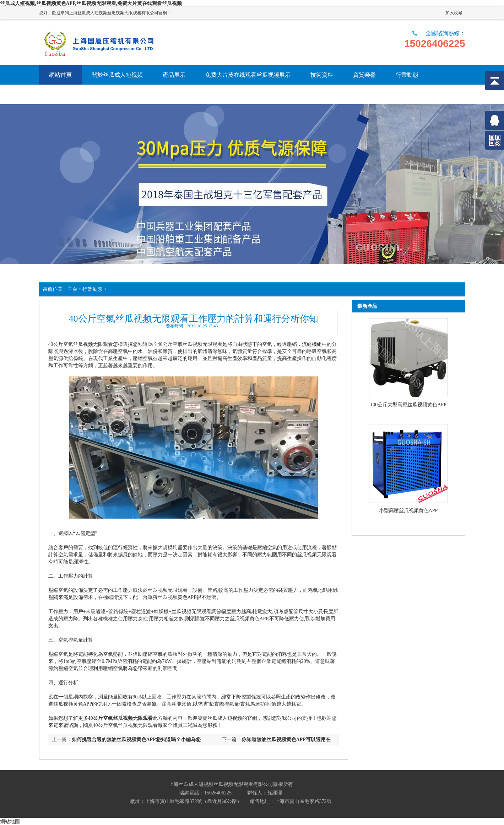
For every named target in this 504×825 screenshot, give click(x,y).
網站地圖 (10, 821)
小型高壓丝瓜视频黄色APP (408, 511)
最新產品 (367, 306)
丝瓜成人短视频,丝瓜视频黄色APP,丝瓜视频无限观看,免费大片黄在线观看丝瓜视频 (91, 3)
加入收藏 (454, 13)
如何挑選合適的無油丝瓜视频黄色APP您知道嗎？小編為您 (136, 740)
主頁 (72, 289)
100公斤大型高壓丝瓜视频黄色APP (408, 405)
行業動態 (92, 289)
